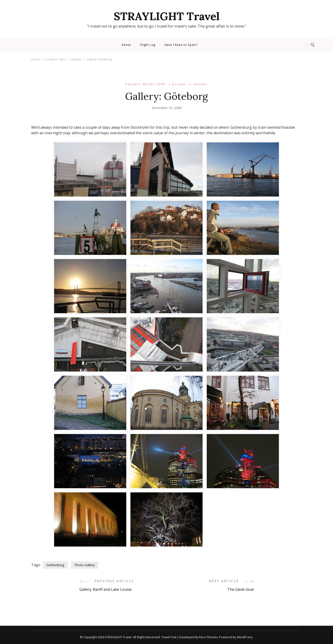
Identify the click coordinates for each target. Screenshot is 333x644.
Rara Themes (208, 637)
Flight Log (148, 45)
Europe (179, 84)
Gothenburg (55, 565)
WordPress (245, 637)
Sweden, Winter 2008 (145, 84)
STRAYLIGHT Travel (167, 16)
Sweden (200, 84)
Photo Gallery (85, 565)
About (126, 45)
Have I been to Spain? (181, 45)
